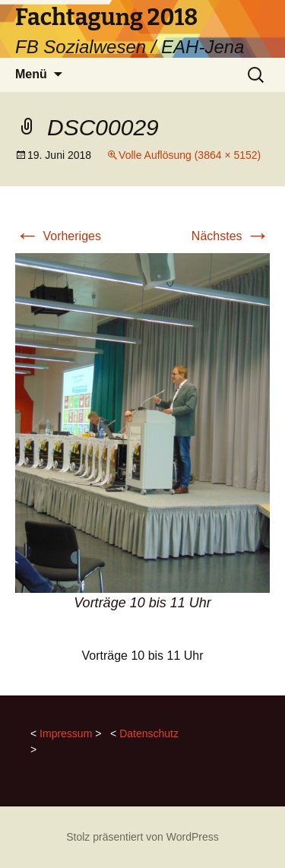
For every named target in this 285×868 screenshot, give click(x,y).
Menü (31, 74)
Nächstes (231, 236)
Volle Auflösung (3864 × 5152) (190, 155)
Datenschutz (149, 733)
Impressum (66, 733)
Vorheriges (58, 236)
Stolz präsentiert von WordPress (142, 837)
